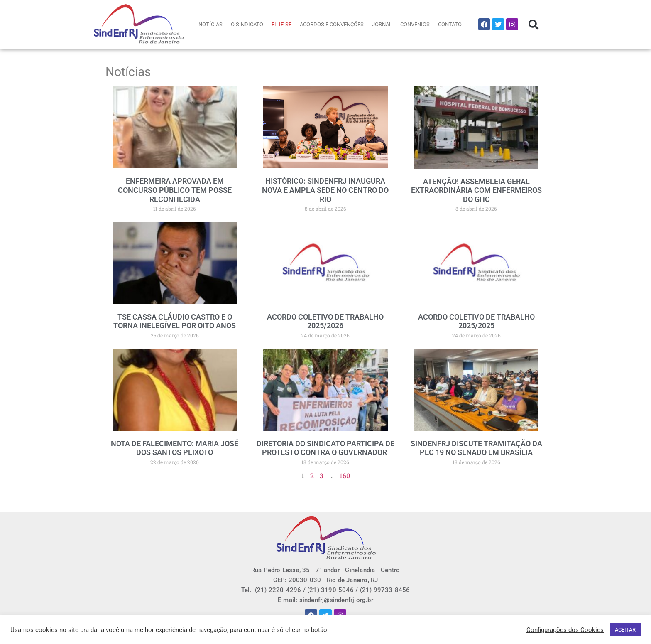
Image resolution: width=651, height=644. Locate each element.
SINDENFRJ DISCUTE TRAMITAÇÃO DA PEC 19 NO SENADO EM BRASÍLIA (476, 448)
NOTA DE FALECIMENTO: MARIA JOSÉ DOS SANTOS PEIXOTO (175, 448)
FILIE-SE (281, 24)
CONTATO (450, 24)
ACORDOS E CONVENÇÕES (332, 24)
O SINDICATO (247, 24)
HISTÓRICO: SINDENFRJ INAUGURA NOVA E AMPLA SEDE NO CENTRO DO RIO (325, 190)
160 (345, 476)
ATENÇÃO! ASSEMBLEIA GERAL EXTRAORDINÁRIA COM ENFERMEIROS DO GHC (476, 190)
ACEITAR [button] (625, 630)
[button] (534, 25)
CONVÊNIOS (415, 24)
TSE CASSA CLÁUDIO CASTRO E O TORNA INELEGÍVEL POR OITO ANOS (175, 321)
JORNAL (382, 24)
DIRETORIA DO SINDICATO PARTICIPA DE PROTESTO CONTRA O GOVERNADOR (325, 448)
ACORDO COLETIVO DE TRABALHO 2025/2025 (476, 321)
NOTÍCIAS (210, 24)
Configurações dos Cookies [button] (565, 630)
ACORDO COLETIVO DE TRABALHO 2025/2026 (325, 321)
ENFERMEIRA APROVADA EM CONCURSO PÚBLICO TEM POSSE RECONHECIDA (175, 190)
